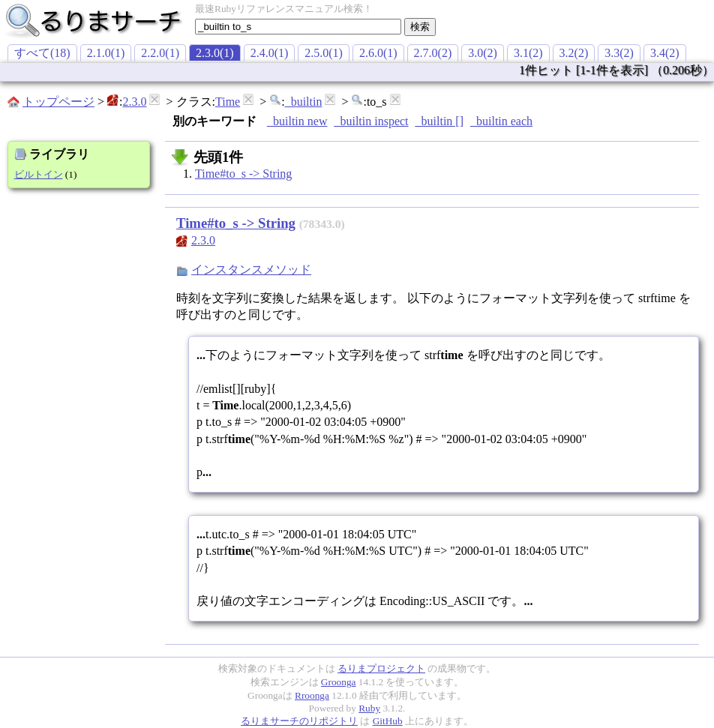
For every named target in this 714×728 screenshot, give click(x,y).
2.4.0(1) (270, 53)
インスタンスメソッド (251, 270)
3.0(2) (483, 53)
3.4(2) (665, 53)
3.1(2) (528, 53)
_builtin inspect (371, 121)
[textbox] (298, 27)
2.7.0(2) (433, 53)
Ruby (369, 708)
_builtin (304, 102)
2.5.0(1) (324, 53)
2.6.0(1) (378, 53)
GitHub (388, 721)
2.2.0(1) (160, 53)
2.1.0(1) (106, 53)
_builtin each (501, 121)
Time (228, 102)
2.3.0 (134, 102)
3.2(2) (574, 53)
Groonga (339, 682)
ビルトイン (39, 174)
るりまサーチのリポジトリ (299, 721)
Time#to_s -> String (243, 174)
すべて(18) (42, 53)
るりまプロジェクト (381, 668)
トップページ (58, 102)
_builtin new (297, 121)
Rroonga (312, 695)
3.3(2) (619, 53)
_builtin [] (439, 121)
